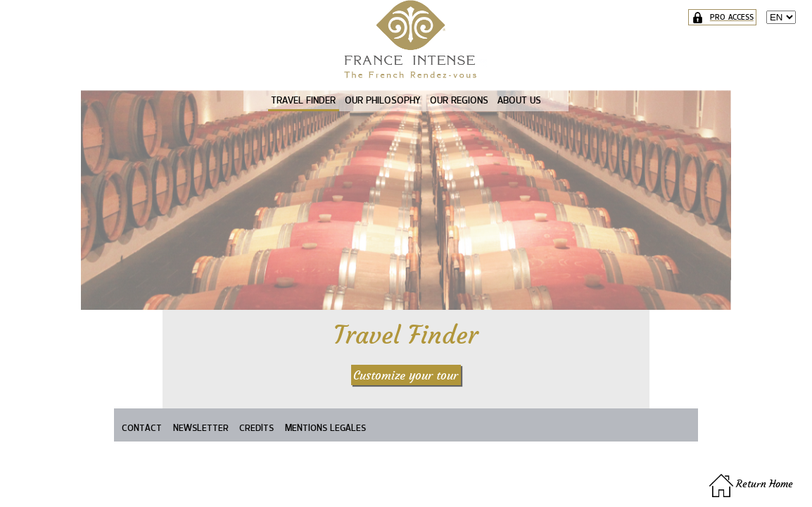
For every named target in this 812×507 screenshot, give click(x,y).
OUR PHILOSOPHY (382, 100)
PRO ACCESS (723, 17)
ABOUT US (519, 100)
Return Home (751, 484)
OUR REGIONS (459, 100)
